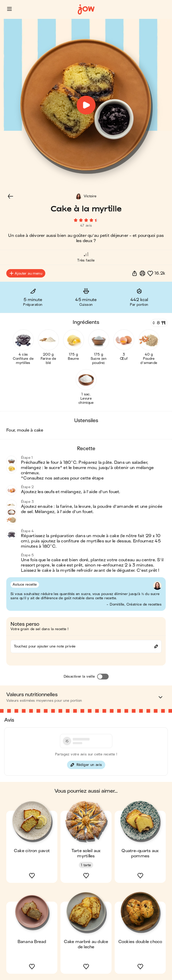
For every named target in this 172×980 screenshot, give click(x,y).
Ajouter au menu (26, 273)
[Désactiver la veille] (103, 677)
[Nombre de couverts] (159, 323)
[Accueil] (86, 10)
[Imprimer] (142, 273)
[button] (9, 9)
